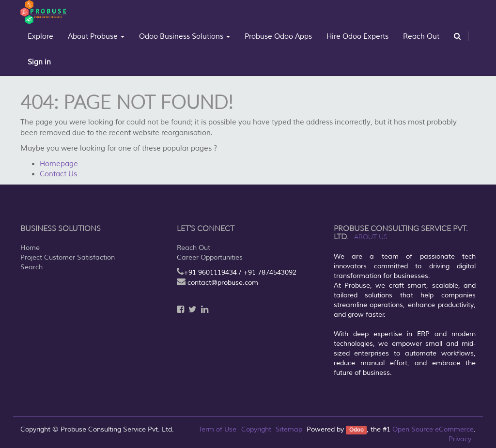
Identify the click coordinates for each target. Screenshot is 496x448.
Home (30, 248)
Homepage (59, 164)
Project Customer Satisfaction (68, 257)
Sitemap (289, 429)
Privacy (460, 439)
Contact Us (58, 174)
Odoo (356, 430)
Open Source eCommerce (433, 429)
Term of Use (217, 429)
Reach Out (194, 248)
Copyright (256, 429)
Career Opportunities (210, 257)
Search (31, 267)
